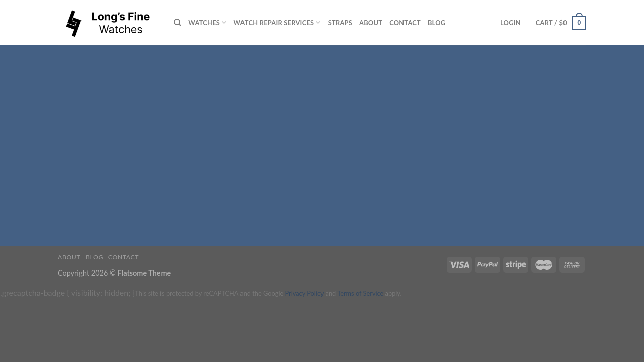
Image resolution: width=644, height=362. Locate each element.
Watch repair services (277, 22)
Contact (405, 23)
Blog (436, 23)
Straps (340, 23)
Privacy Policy (304, 293)
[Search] (177, 23)
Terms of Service (360, 293)
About (371, 23)
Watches (207, 22)
